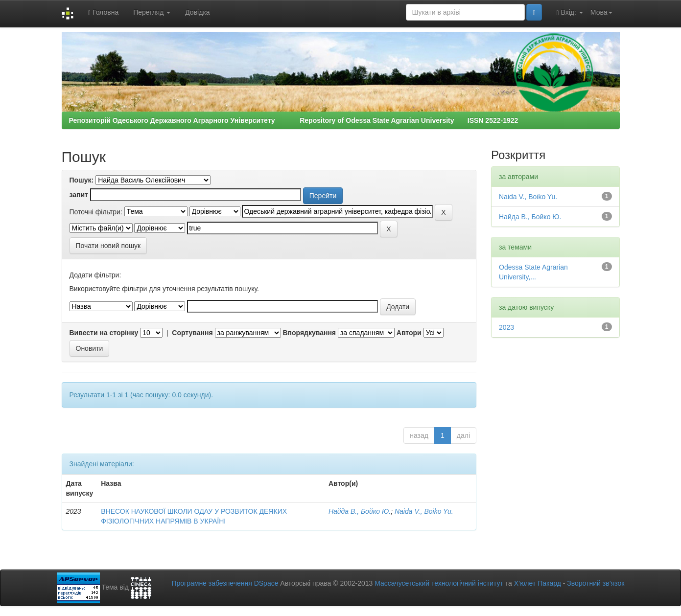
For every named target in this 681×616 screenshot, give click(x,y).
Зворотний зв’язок (596, 583)
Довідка (197, 12)
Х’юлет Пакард (538, 583)
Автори (409, 333)
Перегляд (152, 12)
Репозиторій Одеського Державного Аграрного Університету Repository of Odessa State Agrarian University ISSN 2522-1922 (294, 120)
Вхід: (570, 12)
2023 (506, 327)
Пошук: (82, 180)
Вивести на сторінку (104, 333)
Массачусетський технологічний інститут (439, 583)
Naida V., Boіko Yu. (424, 511)
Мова (601, 12)
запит (79, 195)
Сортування (192, 333)
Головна (103, 12)
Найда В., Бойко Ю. (360, 511)
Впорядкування (309, 333)
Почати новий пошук (108, 246)
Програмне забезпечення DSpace (225, 583)
